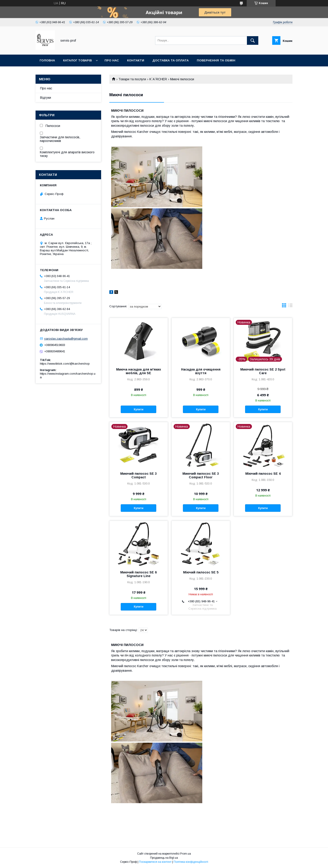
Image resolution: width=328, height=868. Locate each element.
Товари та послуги (132, 79)
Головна (47, 60)
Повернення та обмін (216, 60)
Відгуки (46, 98)
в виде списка (290, 306)
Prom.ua (186, 854)
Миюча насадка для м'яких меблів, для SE (139, 371)
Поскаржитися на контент (155, 862)
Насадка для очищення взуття (201, 371)
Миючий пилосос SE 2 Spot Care (263, 371)
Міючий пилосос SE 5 (201, 572)
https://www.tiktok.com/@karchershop (65, 364)
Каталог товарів (77, 60)
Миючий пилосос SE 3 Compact (138, 475)
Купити (138, 409)
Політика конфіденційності (191, 862)
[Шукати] (253, 40)
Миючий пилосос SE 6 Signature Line (138, 574)
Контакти (136, 60)
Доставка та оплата (170, 60)
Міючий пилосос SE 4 (263, 474)
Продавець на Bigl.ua (164, 858)
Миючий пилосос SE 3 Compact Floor (201, 475)
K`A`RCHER (158, 79)
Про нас (112, 60)
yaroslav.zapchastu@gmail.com (66, 339)
